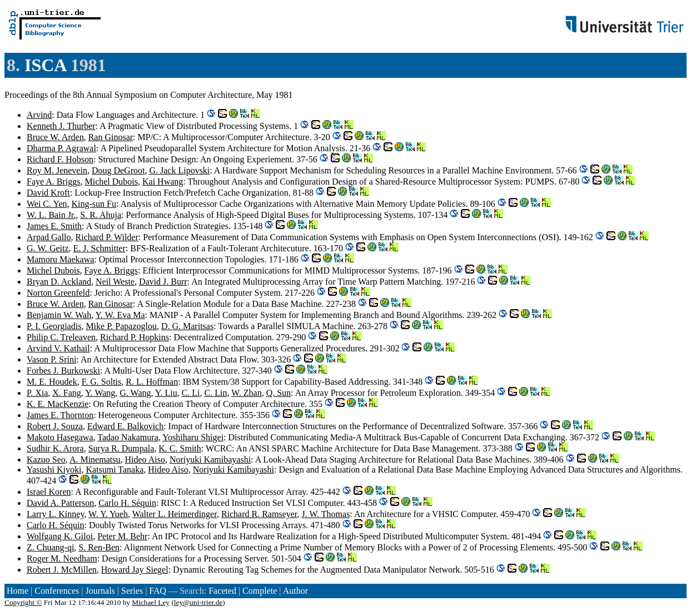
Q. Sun (279, 393)
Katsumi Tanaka (115, 470)
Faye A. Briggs (53, 182)
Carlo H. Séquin (127, 503)
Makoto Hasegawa (60, 437)
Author (295, 591)
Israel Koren (49, 492)
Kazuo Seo (46, 459)
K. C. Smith (180, 448)
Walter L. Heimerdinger (175, 514)
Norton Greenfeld (58, 293)
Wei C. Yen (47, 204)
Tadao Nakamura (128, 437)
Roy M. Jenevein (57, 170)
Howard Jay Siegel (135, 570)
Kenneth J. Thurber (61, 126)
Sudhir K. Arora (55, 448)
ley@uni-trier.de (198, 602)
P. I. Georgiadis (54, 326)
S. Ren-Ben (99, 547)
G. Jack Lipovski (179, 170)
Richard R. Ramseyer (259, 514)
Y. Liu (166, 393)
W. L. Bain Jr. (51, 215)
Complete (260, 591)
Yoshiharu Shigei (193, 437)
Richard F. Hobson (60, 159)
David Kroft (48, 193)
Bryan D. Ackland (59, 282)
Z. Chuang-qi (50, 547)
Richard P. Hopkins (135, 337)
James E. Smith (54, 226)
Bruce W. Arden (55, 137)
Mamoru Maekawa (60, 259)
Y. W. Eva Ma (120, 315)
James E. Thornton (60, 415)
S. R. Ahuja (101, 215)
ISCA (45, 65)
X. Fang (67, 393)
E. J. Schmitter (100, 248)
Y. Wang (100, 393)
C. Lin (216, 393)
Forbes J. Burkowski (63, 371)
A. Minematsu (95, 459)
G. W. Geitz (48, 248)
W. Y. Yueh (108, 514)
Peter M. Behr (122, 536)
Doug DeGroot (118, 170)
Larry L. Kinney (55, 514)
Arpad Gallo (49, 237)
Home (18, 591)
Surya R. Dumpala (121, 448)
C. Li (191, 393)
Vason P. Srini (51, 359)
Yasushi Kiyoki (54, 470)
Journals (100, 591)
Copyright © (23, 602)
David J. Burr (163, 282)
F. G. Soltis (102, 382)
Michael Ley (151, 602)
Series (132, 591)
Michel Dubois (111, 182)
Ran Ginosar (111, 137)
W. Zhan (247, 393)
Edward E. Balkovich (125, 426)
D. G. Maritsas (187, 326)
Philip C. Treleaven (61, 337)
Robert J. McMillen (62, 570)
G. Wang (135, 393)
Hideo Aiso (145, 459)
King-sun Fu (94, 204)
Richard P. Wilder (107, 237)
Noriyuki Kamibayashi (210, 459)
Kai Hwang (163, 182)
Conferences (57, 591)
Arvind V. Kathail (58, 348)
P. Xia (37, 393)
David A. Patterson (60, 503)
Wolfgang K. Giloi (60, 536)
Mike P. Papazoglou (121, 326)
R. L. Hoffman (152, 382)
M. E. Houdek (52, 382)
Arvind (39, 115)
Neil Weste (115, 282)
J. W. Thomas (326, 514)
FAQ (158, 591)
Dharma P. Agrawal (61, 148)
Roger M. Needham (62, 558)
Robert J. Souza (55, 426)
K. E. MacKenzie (58, 404)
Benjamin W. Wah (59, 315)
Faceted (222, 591)
